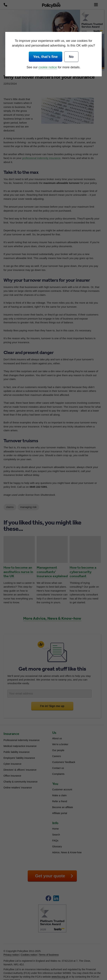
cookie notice (48, 67)
